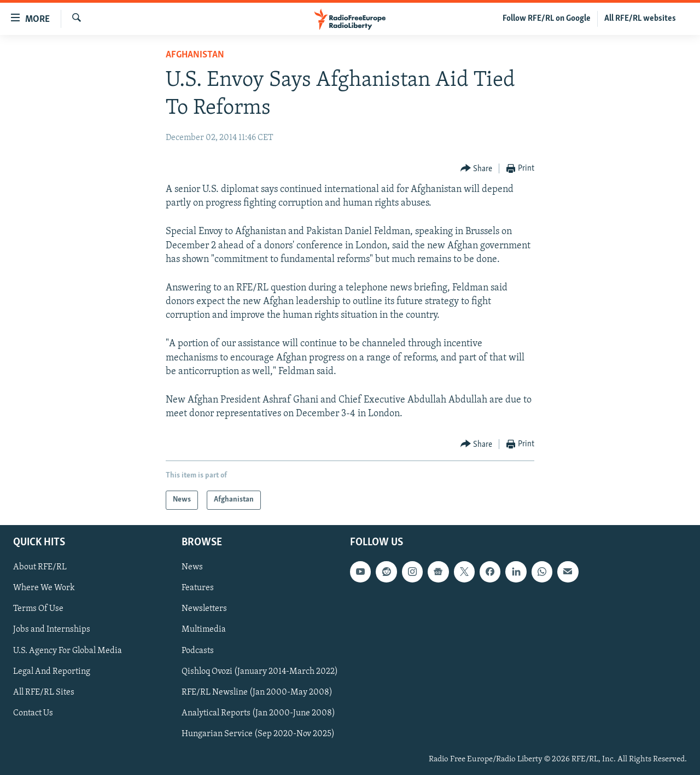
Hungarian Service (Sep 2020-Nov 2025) (258, 733)
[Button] (477, 169)
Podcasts (198, 650)
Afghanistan (195, 55)
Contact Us (33, 713)
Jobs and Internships (52, 630)
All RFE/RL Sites (44, 692)
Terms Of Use (38, 609)
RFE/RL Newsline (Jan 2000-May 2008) (257, 692)
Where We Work (44, 588)
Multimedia (204, 630)
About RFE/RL (40, 567)
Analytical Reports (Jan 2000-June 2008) (258, 713)
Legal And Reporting (52, 671)
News (192, 567)
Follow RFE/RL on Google (547, 19)
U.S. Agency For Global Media (68, 650)
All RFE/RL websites (640, 19)
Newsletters (204, 609)
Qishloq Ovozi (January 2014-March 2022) (260, 671)
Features (198, 588)
